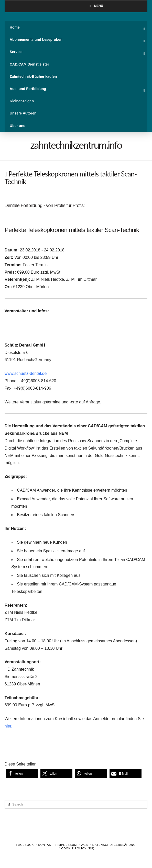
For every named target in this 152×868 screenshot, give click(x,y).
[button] (22, 774)
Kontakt (46, 845)
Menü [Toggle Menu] (96, 6)
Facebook (25, 845)
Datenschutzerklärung (114, 845)
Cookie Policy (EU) (78, 848)
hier (8, 726)
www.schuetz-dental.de (26, 373)
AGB (84, 845)
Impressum (67, 845)
